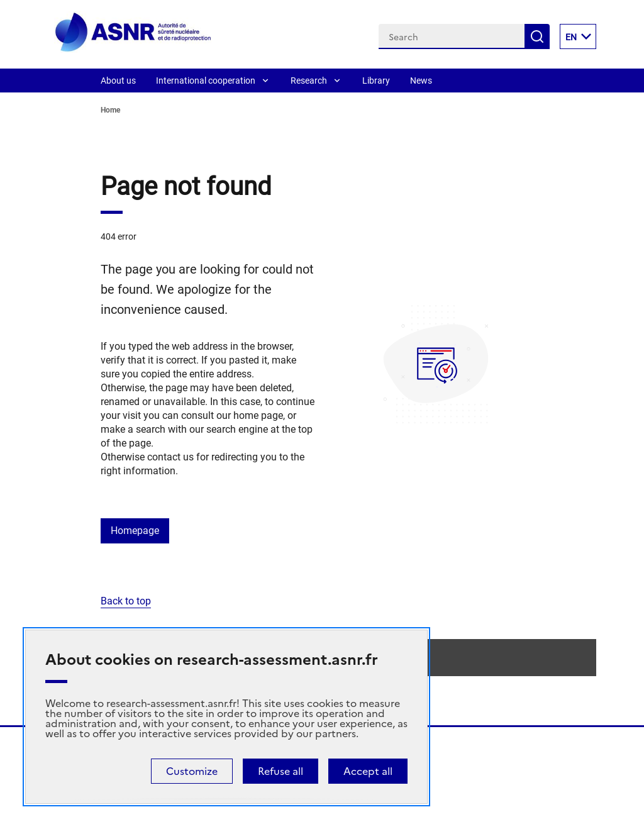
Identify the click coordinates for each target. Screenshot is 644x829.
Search (537, 36)
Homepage (135, 531)
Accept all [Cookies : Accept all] (368, 771)
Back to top (126, 601)
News (421, 81)
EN (580, 36)
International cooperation (206, 81)
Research (309, 81)
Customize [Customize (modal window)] (192, 771)
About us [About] (118, 81)
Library (376, 81)
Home (110, 110)
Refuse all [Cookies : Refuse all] (280, 771)
